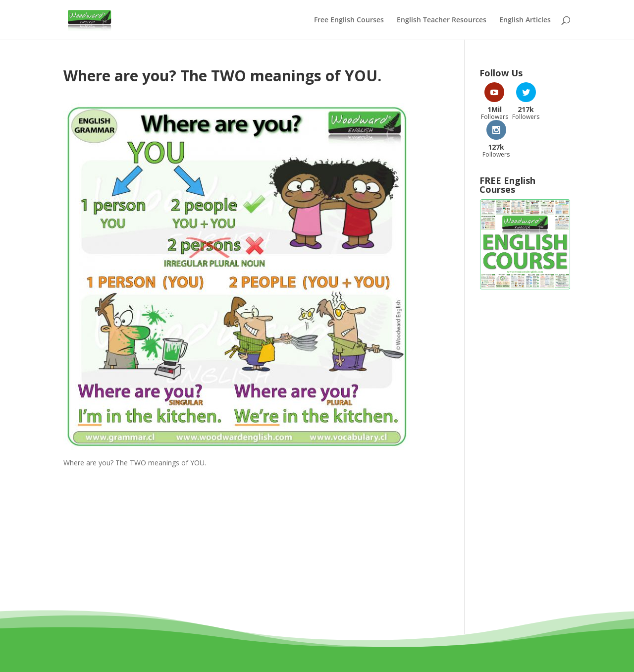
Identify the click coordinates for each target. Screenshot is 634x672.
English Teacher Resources (442, 20)
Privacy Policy (360, 653)
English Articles (525, 20)
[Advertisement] (525, 419)
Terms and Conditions (290, 653)
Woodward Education (282, 642)
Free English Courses (349, 20)
